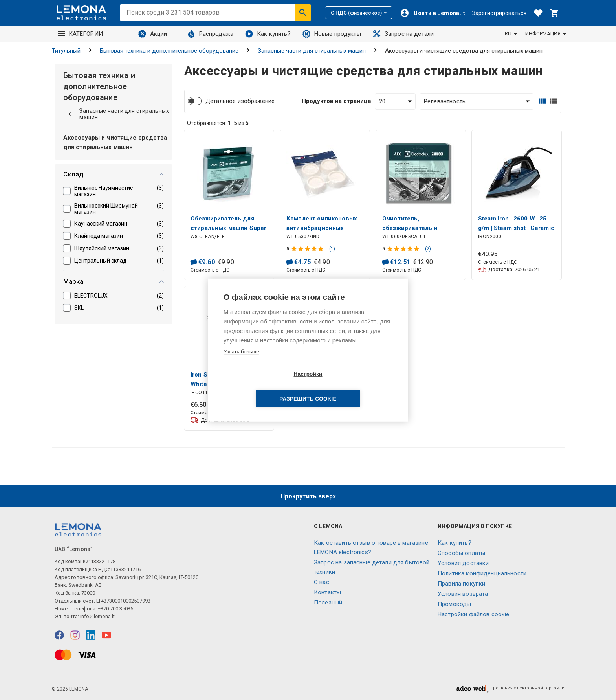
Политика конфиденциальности (482, 573)
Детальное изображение (240, 101)
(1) (332, 249)
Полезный (328, 603)
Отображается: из (218, 123)
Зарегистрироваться (499, 13)
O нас (322, 582)
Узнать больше (241, 364)
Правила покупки (461, 584)
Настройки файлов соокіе (473, 614)
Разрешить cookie (353, 387)
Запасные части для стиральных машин (312, 51)
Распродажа (211, 34)
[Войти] (433, 13)
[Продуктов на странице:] (395, 101)
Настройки (263, 387)
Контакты (327, 592)
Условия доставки (463, 563)
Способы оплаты (461, 553)
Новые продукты (332, 34)
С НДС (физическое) (359, 13)
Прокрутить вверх (308, 496)
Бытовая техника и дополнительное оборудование (169, 51)
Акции (153, 34)
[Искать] (303, 13)
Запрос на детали (403, 34)
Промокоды (454, 604)
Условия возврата (463, 594)
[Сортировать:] (477, 101)
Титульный (66, 51)
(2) (428, 249)
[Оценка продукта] (308, 249)
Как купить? (268, 34)
